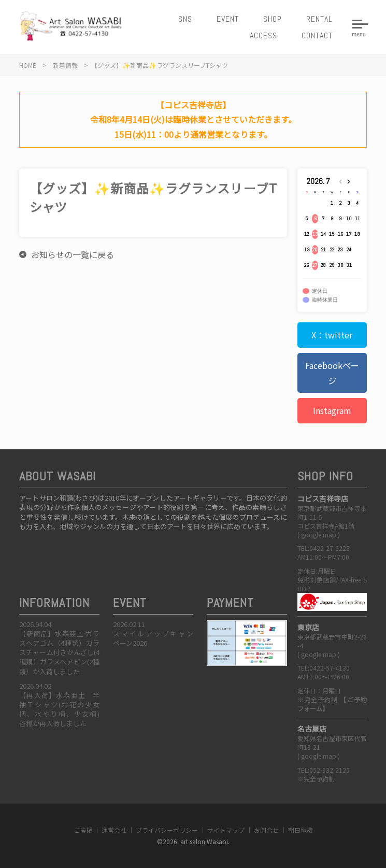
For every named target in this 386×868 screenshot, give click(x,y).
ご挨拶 (83, 830)
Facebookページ (332, 373)
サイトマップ (226, 830)
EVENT (228, 19)
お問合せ (266, 830)
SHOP (273, 19)
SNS (185, 19)
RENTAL (319, 19)
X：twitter (332, 335)
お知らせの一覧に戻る (73, 254)
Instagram (332, 410)
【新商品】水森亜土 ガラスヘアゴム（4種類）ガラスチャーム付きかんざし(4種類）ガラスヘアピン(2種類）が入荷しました (59, 652)
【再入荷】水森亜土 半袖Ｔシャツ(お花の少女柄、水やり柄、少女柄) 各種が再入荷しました (63, 709)
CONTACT (317, 35)
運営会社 (114, 830)
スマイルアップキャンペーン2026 (153, 638)
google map (319, 535)
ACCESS (263, 35)
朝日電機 (301, 830)
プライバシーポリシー (167, 830)
